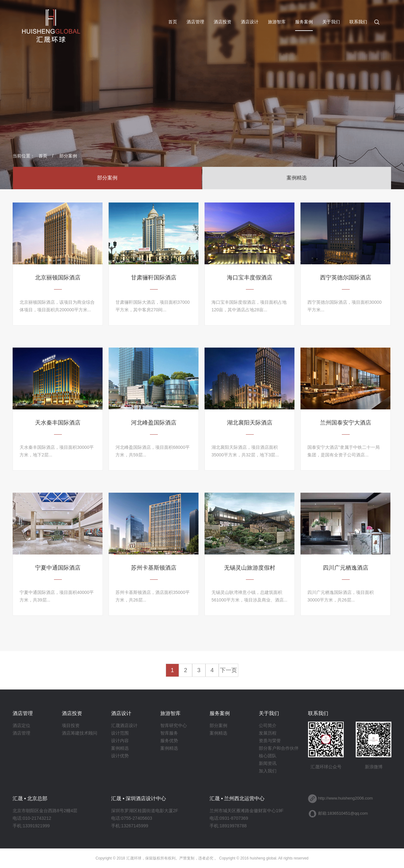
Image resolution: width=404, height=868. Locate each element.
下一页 (229, 670)
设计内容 (120, 741)
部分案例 (68, 156)
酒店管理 (195, 22)
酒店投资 (223, 22)
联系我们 (358, 22)
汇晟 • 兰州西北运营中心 (237, 798)
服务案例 (304, 22)
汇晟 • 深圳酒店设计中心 (139, 798)
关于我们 (331, 22)
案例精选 (297, 178)
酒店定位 (21, 725)
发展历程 (268, 733)
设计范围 (120, 733)
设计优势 (120, 756)
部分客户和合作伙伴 (279, 748)
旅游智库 (277, 22)
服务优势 (169, 741)
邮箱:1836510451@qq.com (343, 813)
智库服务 (169, 733)
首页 (173, 22)
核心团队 (268, 756)
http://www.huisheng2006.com (345, 798)
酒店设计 (250, 22)
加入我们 (268, 771)
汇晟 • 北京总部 (30, 798)
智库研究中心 (174, 725)
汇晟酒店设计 (124, 725)
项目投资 (71, 725)
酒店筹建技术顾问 (80, 733)
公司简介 (268, 725)
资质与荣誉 (270, 741)
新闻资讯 (268, 763)
